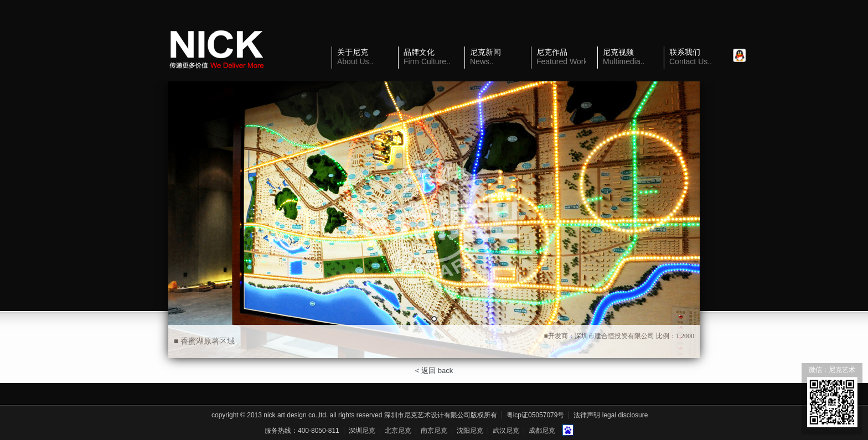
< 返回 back (434, 371)
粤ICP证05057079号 (536, 415)
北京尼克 (398, 431)
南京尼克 (434, 431)
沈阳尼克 (470, 431)
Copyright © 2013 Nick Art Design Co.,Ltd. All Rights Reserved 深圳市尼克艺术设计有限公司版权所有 (354, 415)
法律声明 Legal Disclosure (611, 415)
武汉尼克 (506, 431)
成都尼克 (542, 431)
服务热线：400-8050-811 (302, 431)
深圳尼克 (362, 431)
